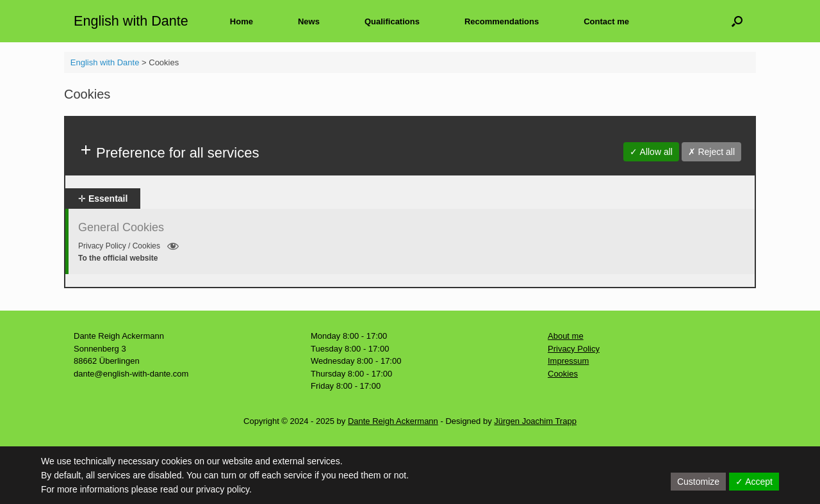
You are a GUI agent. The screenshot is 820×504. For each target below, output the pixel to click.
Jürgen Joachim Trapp (535, 421)
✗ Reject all (711, 152)
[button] (737, 21)
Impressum (568, 361)
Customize (698, 482)
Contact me (606, 21)
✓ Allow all (651, 152)
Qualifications (392, 21)
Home (242, 21)
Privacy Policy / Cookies (129, 246)
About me (566, 336)
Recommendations (502, 21)
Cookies (563, 374)
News (309, 21)
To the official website (118, 258)
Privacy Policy (574, 349)
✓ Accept (754, 482)
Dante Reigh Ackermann (393, 421)
